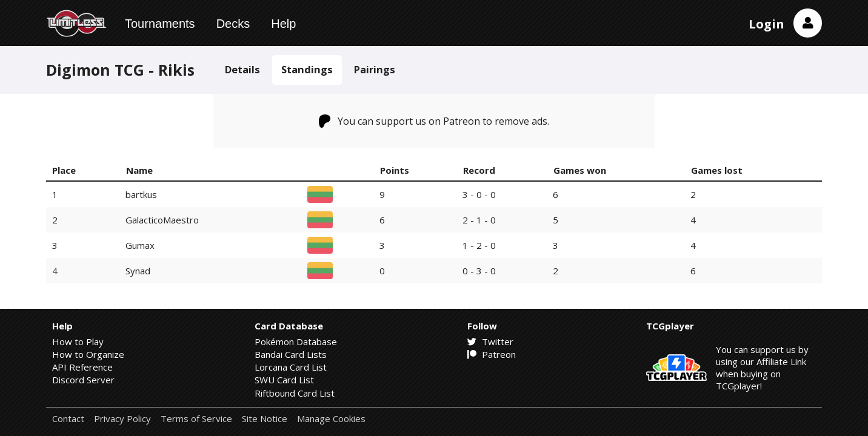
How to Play (78, 342)
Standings (307, 69)
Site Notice (265, 419)
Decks (233, 24)
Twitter (490, 342)
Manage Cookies (331, 419)
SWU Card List (284, 380)
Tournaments (160, 24)
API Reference (82, 367)
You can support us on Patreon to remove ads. (434, 121)
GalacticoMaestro (162, 220)
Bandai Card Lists (291, 354)
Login (766, 24)
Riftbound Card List (295, 393)
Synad (138, 271)
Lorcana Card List (291, 367)
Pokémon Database (296, 342)
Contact (68, 419)
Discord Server (83, 380)
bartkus (141, 194)
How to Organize (88, 354)
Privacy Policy (122, 419)
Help (283, 24)
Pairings (375, 69)
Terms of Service (196, 419)
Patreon (492, 354)
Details (242, 69)
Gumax (140, 245)
